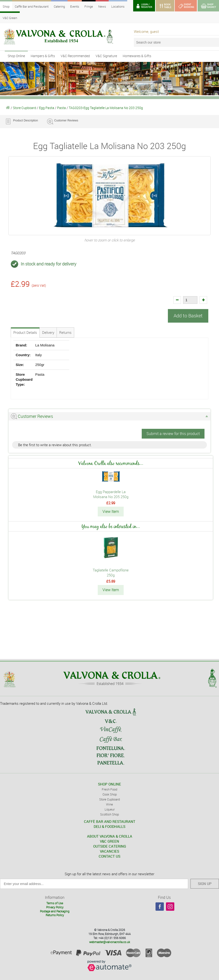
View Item (111, 511)
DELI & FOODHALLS (109, 826)
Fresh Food (109, 789)
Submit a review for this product (173, 433)
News (102, 6)
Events (75, 6)
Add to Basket (188, 316)
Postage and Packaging (55, 910)
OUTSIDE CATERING (110, 845)
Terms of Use (55, 902)
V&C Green (10, 18)
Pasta (61, 108)
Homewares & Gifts (137, 56)
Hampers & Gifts (43, 56)
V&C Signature (106, 56)
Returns (65, 332)
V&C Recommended (75, 56)
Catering (59, 6)
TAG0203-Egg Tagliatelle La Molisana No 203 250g (106, 108)
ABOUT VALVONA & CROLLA (110, 835)
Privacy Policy (55, 906)
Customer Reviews (66, 120)
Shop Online (16, 56)
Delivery (48, 332)
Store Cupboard (24, 108)
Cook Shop (110, 794)
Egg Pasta (47, 108)
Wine (109, 804)
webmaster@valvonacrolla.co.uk (110, 941)
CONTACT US (109, 855)
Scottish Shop (109, 814)
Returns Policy (55, 915)
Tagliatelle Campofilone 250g (111, 572)
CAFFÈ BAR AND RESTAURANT (110, 821)
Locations (118, 6)
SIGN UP (205, 883)
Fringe (89, 6)
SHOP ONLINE (109, 783)
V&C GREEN (109, 840)
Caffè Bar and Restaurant (32, 6)
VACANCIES (109, 850)
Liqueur (110, 809)
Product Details (25, 332)
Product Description (26, 120)
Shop (6, 6)
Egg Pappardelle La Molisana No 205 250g (111, 494)
